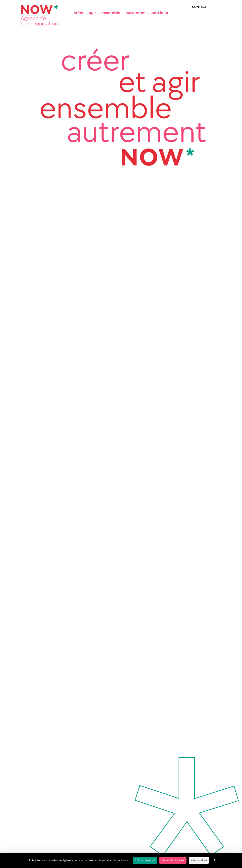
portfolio (160, 13)
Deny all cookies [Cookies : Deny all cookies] (173, 860)
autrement (136, 13)
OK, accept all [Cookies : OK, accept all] (145, 860)
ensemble (111, 13)
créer (79, 13)
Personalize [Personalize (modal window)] (199, 860)
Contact (199, 7)
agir (92, 13)
